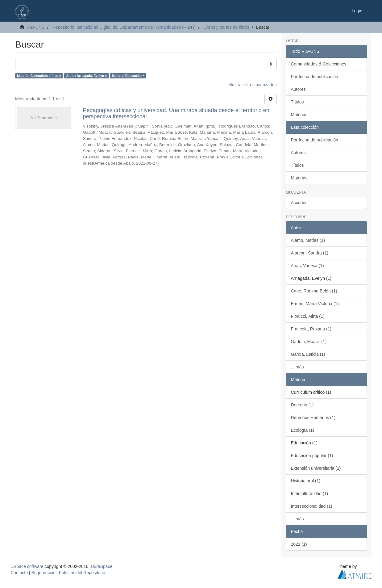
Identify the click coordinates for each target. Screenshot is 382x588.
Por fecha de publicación (315, 77)
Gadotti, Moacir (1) (309, 342)
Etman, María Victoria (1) (315, 304)
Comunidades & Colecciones (319, 64)
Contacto (19, 573)
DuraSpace (102, 566)
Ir (271, 64)
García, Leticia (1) (308, 354)
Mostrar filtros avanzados (252, 85)
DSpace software (27, 566)
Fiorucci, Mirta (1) (308, 316)
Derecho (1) (302, 405)
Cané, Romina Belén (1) (314, 291)
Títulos (297, 102)
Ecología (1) (303, 430)
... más (297, 367)
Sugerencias (43, 573)
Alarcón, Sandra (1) (310, 253)
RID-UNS (35, 27)
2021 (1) (299, 544)
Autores (298, 89)
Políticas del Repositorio (82, 573)
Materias (299, 115)
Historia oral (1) (306, 481)
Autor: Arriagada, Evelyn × (86, 76)
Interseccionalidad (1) (312, 506)
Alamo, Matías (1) (308, 240)
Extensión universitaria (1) (316, 468)
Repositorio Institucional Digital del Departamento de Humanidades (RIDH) (124, 27)
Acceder (299, 203)
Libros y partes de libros (226, 27)
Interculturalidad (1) (310, 493)
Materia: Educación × (128, 76)
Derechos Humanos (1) (313, 418)
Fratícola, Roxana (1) (311, 329)
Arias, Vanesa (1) (307, 266)
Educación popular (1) (312, 456)
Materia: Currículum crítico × (39, 76)
